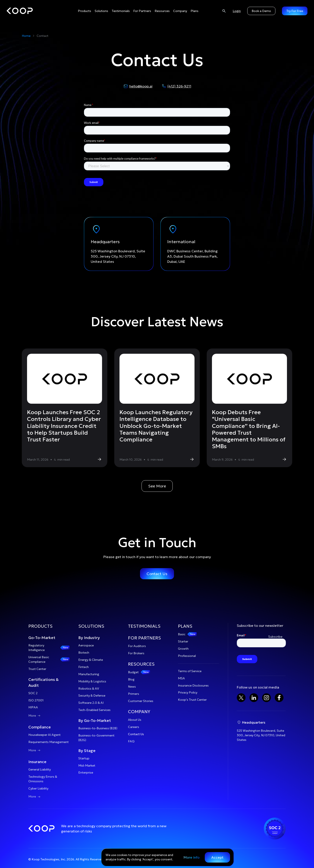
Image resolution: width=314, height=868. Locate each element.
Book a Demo (261, 11)
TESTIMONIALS (144, 626)
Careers (134, 727)
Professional (187, 656)
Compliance (40, 727)
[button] (84, 11)
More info (192, 857)
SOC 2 (33, 693)
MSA (181, 678)
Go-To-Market (42, 638)
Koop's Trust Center (192, 700)
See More (157, 486)
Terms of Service (190, 671)
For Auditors (137, 646)
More (35, 716)
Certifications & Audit (44, 682)
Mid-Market (87, 765)
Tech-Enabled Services (94, 710)
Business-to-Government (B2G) (96, 738)
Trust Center (37, 669)
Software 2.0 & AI (91, 703)
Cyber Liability (38, 788)
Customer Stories (141, 701)
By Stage (87, 751)
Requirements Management (49, 742)
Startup (84, 758)
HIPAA (33, 707)
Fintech (84, 667)
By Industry (89, 638)
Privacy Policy (188, 692)
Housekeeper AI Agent (44, 735)
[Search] (224, 11)
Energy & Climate (91, 660)
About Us (135, 720)
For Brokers (136, 653)
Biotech (84, 653)
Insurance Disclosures (193, 685)
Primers (134, 694)
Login (237, 11)
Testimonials (121, 11)
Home (26, 36)
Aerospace (86, 645)
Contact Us (157, 574)
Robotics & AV (89, 689)
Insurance (37, 762)
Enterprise (86, 772)
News (132, 687)
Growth (183, 649)
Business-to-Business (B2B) (98, 728)
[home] (20, 11)
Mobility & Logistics (92, 681)
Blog (131, 679)
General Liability (40, 769)
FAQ (131, 741)
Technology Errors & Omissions (43, 779)
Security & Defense (92, 695)
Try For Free (295, 11)
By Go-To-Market (95, 720)
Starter (183, 641)
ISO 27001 (36, 700)
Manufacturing (89, 674)
